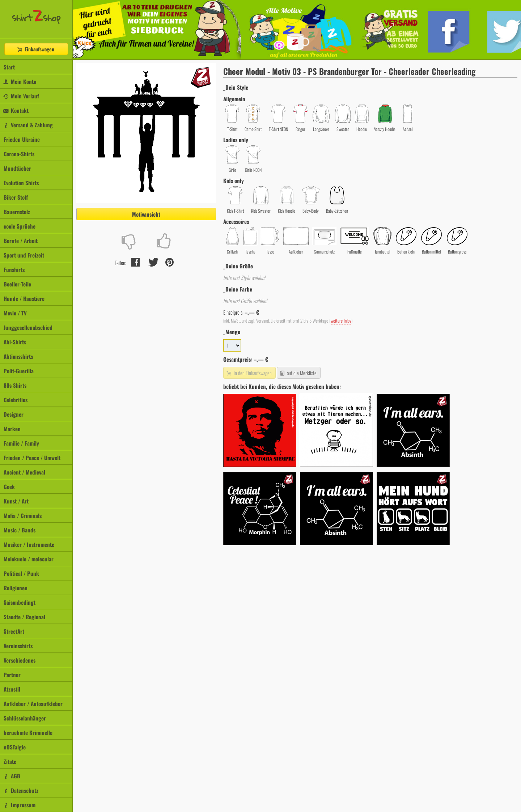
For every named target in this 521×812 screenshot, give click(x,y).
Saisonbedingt (20, 602)
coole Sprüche (20, 226)
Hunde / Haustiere (24, 298)
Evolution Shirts (21, 183)
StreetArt (14, 631)
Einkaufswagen (35, 49)
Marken (12, 429)
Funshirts (14, 269)
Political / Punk (21, 573)
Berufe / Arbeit (21, 241)
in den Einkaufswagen (249, 373)
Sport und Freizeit (24, 255)
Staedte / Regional (24, 617)
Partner (12, 675)
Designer (14, 414)
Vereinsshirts (18, 646)
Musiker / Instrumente (29, 544)
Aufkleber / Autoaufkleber (33, 703)
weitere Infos (341, 321)
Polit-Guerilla (19, 371)
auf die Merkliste (298, 373)
